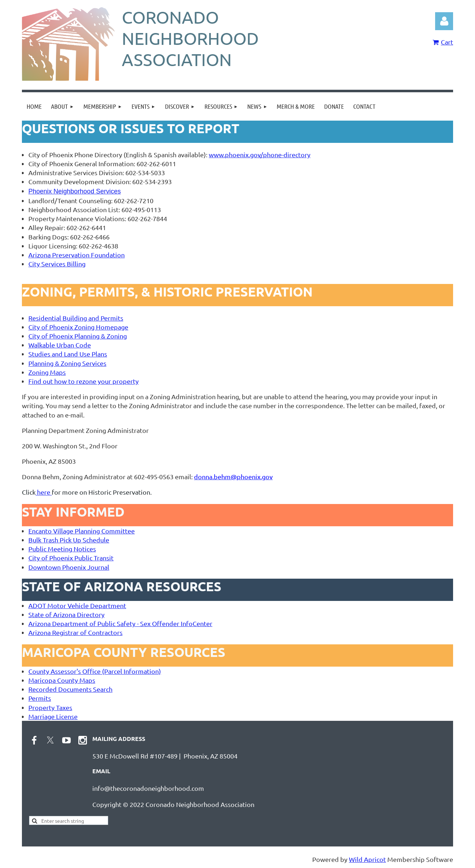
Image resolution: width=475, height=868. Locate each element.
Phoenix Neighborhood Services (75, 191)
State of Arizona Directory (66, 614)
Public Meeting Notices (62, 549)
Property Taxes (50, 707)
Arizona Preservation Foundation (77, 255)
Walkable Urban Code (60, 345)
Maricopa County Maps (62, 680)
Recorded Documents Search (70, 689)
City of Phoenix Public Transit (71, 558)
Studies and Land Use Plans (68, 354)
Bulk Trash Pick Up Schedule (69, 540)
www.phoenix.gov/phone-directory (260, 155)
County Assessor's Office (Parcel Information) (95, 671)
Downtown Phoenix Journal (69, 567)
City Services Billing (57, 264)
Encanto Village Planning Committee (82, 531)
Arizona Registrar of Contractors (75, 632)
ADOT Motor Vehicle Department (77, 605)
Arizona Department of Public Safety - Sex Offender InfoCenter (120, 623)
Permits (40, 698)
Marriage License (53, 716)
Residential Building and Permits (76, 318)
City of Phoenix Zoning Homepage (78, 327)
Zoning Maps (47, 372)
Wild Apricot (367, 859)
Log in (444, 21)
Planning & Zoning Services (67, 363)
